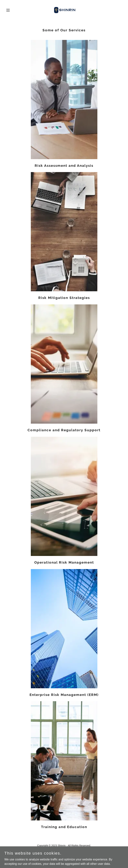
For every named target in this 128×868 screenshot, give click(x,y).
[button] (13, 10)
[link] (64, 10)
